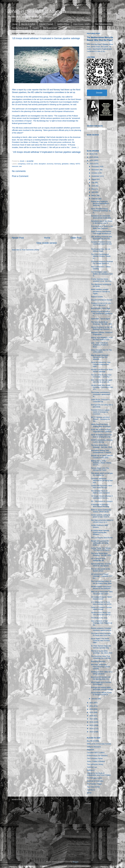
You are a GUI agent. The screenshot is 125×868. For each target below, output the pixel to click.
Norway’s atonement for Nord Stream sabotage (102, 371)
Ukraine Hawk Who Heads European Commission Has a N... (102, 387)
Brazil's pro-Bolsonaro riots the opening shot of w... (101, 678)
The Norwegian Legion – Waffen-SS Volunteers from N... (102, 274)
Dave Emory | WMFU (82, 24)
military (72, 164)
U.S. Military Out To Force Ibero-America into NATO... (102, 603)
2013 (92, 732)
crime (36, 164)
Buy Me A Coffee (28, 24)
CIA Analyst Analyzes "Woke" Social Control (102, 598)
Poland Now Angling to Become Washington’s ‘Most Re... (100, 203)
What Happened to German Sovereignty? (101, 683)
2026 (92, 154)
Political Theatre (97, 297)
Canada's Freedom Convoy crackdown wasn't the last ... (101, 244)
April (93, 192)
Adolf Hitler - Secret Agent (101, 319)
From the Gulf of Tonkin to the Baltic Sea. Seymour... (102, 227)
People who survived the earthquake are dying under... (100, 543)
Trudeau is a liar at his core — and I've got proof (102, 304)
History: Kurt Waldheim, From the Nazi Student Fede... (102, 339)
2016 (92, 722)
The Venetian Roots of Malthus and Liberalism (100, 492)
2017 (92, 719)
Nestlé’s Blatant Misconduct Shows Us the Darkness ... (102, 588)
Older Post (76, 238)
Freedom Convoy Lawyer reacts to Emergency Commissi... (100, 412)
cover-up (30, 164)
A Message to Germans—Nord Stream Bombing (101, 505)
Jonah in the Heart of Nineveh (37, 11)
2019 (92, 712)
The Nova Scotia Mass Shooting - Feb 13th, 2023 (102, 446)
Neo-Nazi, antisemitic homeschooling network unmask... (101, 667)
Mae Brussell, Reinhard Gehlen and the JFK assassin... (100, 357)
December (95, 166)
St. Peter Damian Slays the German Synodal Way (101, 647)
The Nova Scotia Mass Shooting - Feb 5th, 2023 (101, 554)
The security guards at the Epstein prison (101, 570)
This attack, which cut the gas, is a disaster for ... (102, 474)
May (93, 189)
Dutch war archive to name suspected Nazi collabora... (102, 431)
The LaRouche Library (95, 764)
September (96, 176)
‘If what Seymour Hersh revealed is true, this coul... (102, 280)
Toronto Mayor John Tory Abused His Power (100, 469)
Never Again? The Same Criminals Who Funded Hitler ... (100, 641)
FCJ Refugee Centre (94, 778)
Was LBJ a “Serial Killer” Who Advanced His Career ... (102, 593)
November (95, 170)
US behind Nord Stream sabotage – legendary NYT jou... (102, 576)
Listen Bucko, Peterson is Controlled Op (100, 401)
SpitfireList (91, 770)
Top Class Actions (93, 787)
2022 (92, 703)
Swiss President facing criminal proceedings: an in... (101, 211)
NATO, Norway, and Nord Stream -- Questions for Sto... (101, 419)
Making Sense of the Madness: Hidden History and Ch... (101, 463)
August (94, 179)
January (95, 699)
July (93, 182)
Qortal (89, 793)
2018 (92, 716)
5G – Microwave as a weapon (102, 501)
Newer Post (18, 238)
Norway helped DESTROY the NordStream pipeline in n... (102, 314)
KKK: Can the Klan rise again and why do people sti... (102, 381)
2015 (92, 725)
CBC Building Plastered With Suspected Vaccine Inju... (102, 238)
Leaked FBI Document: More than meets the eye (102, 487)
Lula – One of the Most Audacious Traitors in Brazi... (100, 345)
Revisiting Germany (98, 661)
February (95, 199)
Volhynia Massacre (94, 747)
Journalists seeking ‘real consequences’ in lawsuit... (102, 451)
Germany (58, 164)
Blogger (76, 862)
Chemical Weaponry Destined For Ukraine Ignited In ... (102, 262)
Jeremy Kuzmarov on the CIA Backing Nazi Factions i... (102, 328)
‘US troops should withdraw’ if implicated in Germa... (102, 497)
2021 (92, 706)
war (21, 166)
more (74, 147)
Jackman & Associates (95, 781)
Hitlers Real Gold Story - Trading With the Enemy (101, 425)
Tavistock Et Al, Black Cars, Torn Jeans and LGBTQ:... (102, 613)
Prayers (36, 28)
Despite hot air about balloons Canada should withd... (102, 457)
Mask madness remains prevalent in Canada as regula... (100, 291)
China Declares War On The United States (101, 351)
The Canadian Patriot (95, 758)
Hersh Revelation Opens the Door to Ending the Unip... (101, 436)
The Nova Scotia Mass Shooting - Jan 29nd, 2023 (102, 652)
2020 (92, 709)
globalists (65, 164)
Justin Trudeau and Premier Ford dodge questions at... (102, 232)
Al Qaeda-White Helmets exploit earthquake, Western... (100, 532)
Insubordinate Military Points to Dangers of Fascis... (101, 694)
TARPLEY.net (92, 767)
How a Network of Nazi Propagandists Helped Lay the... (102, 623)
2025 (92, 157)
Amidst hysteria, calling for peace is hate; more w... (101, 516)
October (95, 173)
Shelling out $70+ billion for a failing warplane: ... (102, 673)
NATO (78, 164)
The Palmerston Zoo (103, 24)
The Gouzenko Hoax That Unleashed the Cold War (101, 657)
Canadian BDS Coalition (96, 753)
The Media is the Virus (99, 618)
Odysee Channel (46, 24)
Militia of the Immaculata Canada (99, 744)
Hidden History (63, 24)
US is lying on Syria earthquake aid (98, 559)
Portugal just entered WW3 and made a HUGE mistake (102, 688)
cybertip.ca (91, 790)
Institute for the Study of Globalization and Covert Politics (99, 774)
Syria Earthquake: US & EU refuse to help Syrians (101, 565)
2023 (92, 164)
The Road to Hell (50, 28)
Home (15, 24)
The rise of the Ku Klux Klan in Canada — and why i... (101, 376)
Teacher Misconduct (20, 28)
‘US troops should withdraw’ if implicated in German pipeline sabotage (47, 152)
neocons (15, 166)
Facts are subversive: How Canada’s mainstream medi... (101, 364)
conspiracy (22, 164)
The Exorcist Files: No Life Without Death (101, 250)
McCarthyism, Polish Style (101, 308)
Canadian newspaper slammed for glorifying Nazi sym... (102, 480)
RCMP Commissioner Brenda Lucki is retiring (102, 441)
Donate (99, 93)
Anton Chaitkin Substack (96, 761)
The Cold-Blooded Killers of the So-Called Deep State (101, 582)
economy (50, 164)
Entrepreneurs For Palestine (97, 755)
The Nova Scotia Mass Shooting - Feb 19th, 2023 (102, 323)
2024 (92, 160)
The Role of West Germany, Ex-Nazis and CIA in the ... (102, 634)
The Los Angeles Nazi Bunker (102, 538)
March (94, 195)
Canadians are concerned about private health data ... (102, 217)
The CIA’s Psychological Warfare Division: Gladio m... (101, 256)
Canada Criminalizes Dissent (102, 300)
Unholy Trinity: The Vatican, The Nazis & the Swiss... (101, 549)
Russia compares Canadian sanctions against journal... (102, 629)
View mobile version (47, 243)
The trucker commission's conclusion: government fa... (101, 394)
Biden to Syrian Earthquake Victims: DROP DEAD (101, 511)
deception (42, 164)
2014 (92, 729)
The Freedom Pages (94, 784)
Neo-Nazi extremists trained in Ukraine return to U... (102, 521)
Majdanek (91, 750)
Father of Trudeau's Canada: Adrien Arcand (102, 608)
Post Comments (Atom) (31, 250)
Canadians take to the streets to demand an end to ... (102, 222)
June (93, 186)
